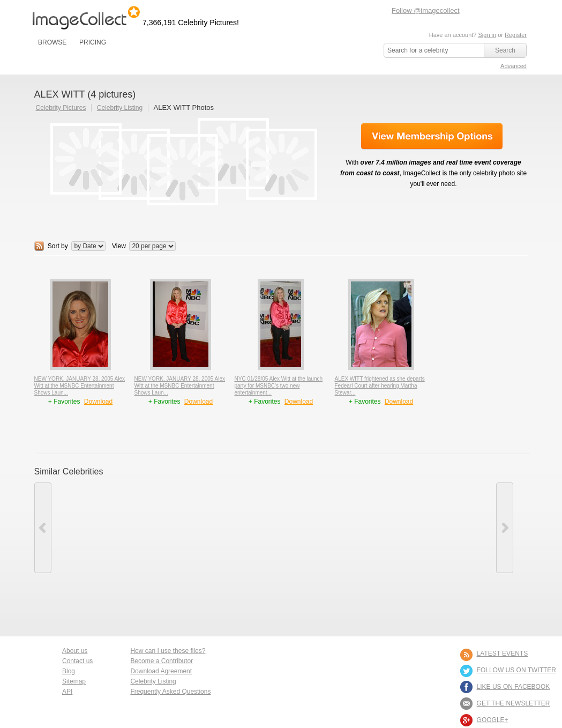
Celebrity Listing (120, 108)
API (67, 692)
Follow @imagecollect (426, 10)
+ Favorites (65, 402)
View (119, 246)
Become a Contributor (162, 661)
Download (98, 402)
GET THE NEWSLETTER (514, 703)
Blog (69, 671)
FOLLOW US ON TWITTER (516, 670)
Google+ (493, 720)
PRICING (93, 42)
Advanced (514, 66)
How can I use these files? (168, 651)
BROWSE (52, 42)
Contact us (77, 661)
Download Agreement (161, 671)
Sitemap (74, 681)
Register (516, 35)
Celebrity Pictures (61, 108)
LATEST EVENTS (503, 653)
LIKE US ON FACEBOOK (514, 687)
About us (75, 651)
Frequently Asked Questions (170, 692)
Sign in (487, 35)
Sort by (58, 246)
